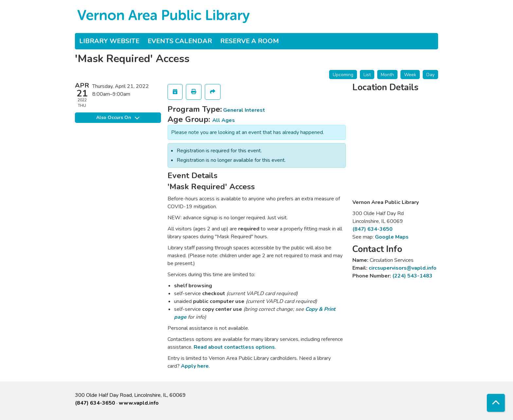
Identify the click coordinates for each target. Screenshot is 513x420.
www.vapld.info (139, 403)
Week (410, 75)
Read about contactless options (234, 347)
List (367, 75)
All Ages (224, 120)
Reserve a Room (249, 41)
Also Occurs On (118, 118)
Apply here (195, 366)
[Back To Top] (496, 403)
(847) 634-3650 (372, 229)
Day (430, 75)
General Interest (244, 110)
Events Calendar (180, 41)
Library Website (109, 41)
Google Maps (392, 237)
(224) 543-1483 (412, 276)
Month (387, 75)
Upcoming (343, 75)
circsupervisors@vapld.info (403, 268)
